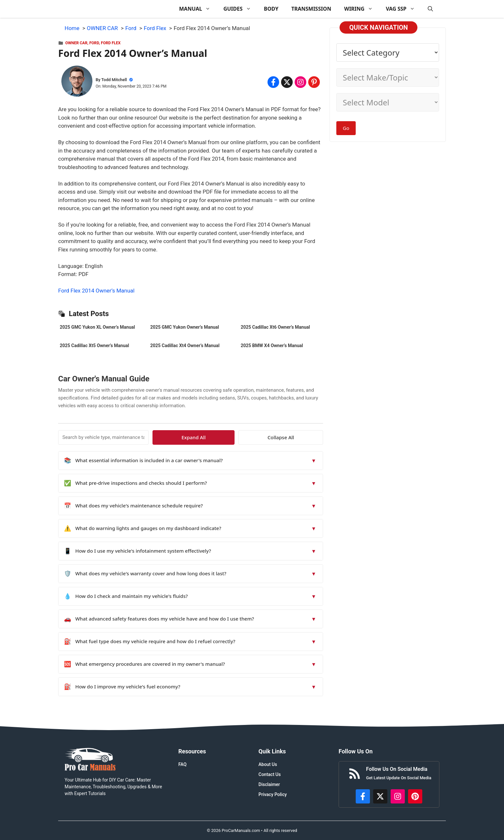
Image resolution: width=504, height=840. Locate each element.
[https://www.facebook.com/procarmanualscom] (363, 796)
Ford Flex (111, 43)
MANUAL (198, 9)
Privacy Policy (273, 794)
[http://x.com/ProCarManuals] (380, 796)
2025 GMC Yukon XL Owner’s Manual (97, 327)
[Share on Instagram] (300, 82)
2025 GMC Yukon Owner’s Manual (185, 327)
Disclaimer (269, 784)
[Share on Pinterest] (314, 82)
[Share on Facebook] (273, 82)
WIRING (362, 9)
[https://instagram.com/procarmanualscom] (398, 796)
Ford (94, 43)
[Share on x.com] (287, 82)
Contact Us (270, 774)
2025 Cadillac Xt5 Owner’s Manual (94, 346)
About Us (268, 764)
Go (346, 128)
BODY (271, 9)
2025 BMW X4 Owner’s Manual (272, 346)
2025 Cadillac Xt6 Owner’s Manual (275, 327)
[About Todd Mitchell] (77, 82)
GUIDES (240, 9)
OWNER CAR (76, 43)
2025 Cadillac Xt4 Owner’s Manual (185, 346)
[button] (430, 9)
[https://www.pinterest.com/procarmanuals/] (415, 796)
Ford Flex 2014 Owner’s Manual (96, 291)
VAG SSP (404, 9)
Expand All (264, 437)
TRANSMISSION (311, 9)
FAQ (182, 764)
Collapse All (304, 437)
